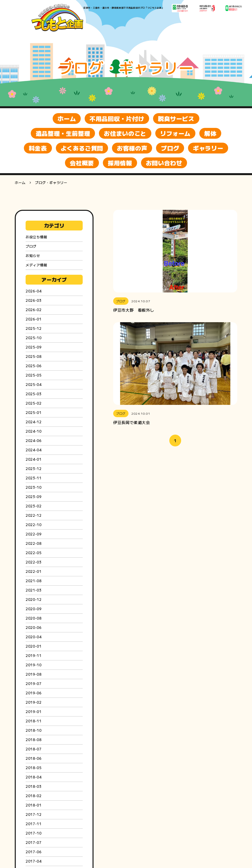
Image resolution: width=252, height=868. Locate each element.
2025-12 (33, 328)
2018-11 (33, 721)
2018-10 (33, 730)
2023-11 (33, 478)
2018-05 (33, 768)
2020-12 (33, 599)
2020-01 (33, 646)
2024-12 (33, 422)
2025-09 (33, 347)
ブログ (31, 246)
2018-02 (33, 796)
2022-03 (33, 562)
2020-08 (33, 618)
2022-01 (33, 571)
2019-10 (33, 665)
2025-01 (33, 412)
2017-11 (33, 824)
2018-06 (33, 758)
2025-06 (33, 366)
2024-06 (33, 441)
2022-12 (33, 515)
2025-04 (33, 384)
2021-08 (33, 581)
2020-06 (33, 627)
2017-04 (33, 861)
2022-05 (33, 553)
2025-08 (33, 356)
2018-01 (33, 805)
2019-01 (33, 712)
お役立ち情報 (36, 237)
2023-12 (33, 469)
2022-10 (33, 525)
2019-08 (33, 674)
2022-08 (33, 543)
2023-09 (33, 497)
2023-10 (33, 487)
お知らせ (33, 256)
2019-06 (33, 693)
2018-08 (33, 740)
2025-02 (33, 403)
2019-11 (33, 655)
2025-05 (33, 375)
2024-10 (33, 431)
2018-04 (33, 777)
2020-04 (33, 637)
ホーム (20, 183)
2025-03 (33, 394)
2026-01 (33, 319)
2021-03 (33, 590)
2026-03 (33, 300)
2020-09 (33, 609)
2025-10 (33, 338)
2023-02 (33, 506)
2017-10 (33, 833)
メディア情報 (36, 265)
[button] (175, 261)
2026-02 (33, 310)
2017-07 (33, 842)
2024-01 (33, 459)
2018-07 (33, 749)
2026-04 (33, 291)
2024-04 (33, 450)
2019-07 (33, 684)
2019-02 (33, 702)
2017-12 (33, 814)
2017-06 (33, 852)
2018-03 (33, 786)
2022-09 (33, 534)
